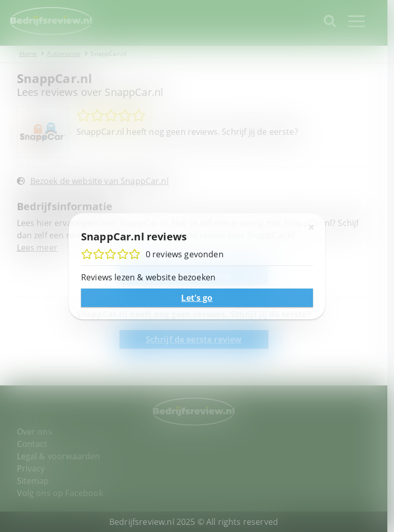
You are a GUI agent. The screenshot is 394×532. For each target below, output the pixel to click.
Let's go (197, 298)
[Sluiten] (311, 227)
